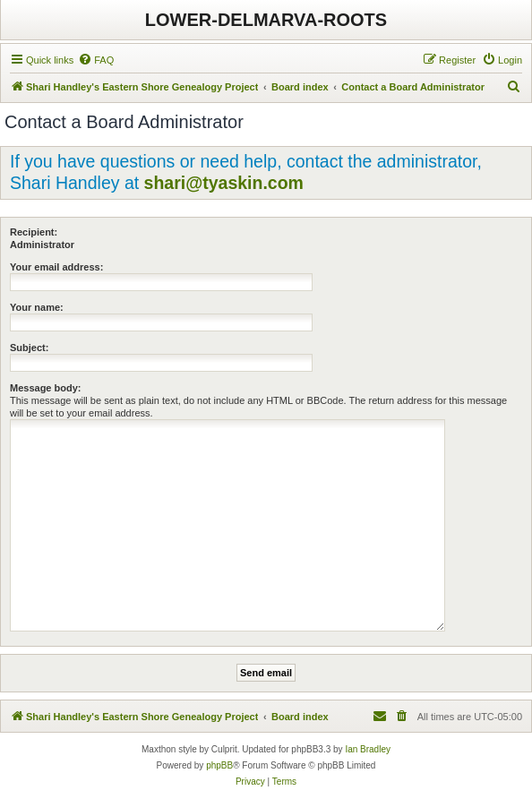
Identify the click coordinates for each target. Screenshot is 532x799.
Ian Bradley (368, 749)
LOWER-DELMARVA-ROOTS (266, 20)
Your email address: (56, 267)
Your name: (37, 307)
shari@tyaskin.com (224, 183)
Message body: (45, 388)
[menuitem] (96, 60)
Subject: (29, 348)
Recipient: (34, 232)
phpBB (219, 765)
